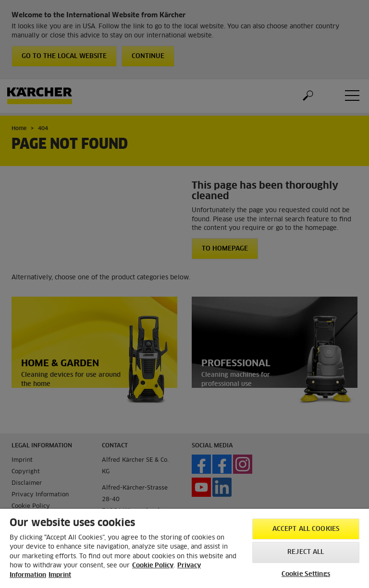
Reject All (306, 552)
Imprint (60, 575)
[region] (184, 548)
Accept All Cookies (306, 529)
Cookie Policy (153, 566)
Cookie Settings (306, 574)
